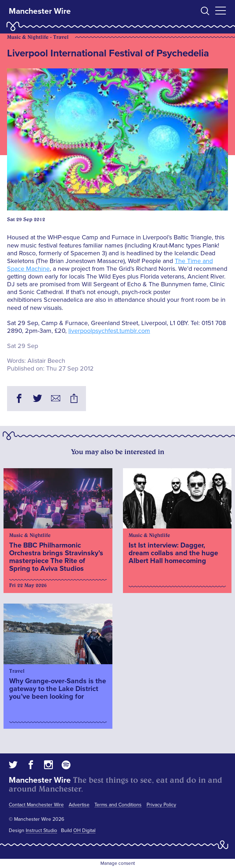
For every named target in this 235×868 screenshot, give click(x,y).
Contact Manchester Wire (36, 805)
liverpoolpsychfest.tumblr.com (109, 331)
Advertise (79, 805)
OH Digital (84, 830)
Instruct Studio (41, 830)
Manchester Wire (40, 11)
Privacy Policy (161, 805)
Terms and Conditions (118, 805)
